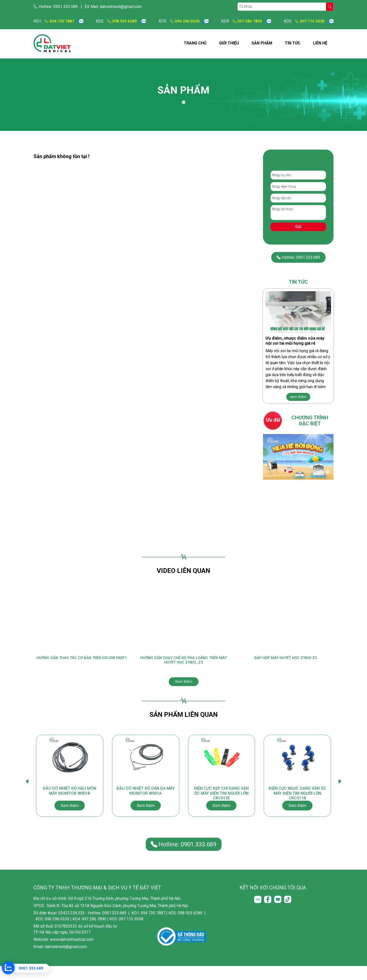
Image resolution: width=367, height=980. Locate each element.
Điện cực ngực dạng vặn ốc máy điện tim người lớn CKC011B (297, 810)
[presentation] (27, 790)
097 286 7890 (246, 21)
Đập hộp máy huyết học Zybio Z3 (286, 658)
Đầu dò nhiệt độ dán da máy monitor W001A (145, 810)
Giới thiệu (229, 43)
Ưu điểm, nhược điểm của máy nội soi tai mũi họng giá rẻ (295, 341)
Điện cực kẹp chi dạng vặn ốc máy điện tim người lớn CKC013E (221, 810)
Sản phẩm (262, 43)
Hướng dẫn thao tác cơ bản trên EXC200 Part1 (81, 661)
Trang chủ (195, 43)
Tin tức (293, 43)
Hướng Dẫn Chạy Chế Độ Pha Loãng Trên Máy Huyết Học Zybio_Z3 (183, 661)
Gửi (298, 227)
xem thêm (298, 397)
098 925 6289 (122, 21)
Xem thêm (184, 685)
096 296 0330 (184, 21)
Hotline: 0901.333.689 (298, 257)
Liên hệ (320, 43)
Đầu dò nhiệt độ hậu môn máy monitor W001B (69, 810)
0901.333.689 (31, 968)
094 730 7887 (59, 21)
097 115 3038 (309, 21)
